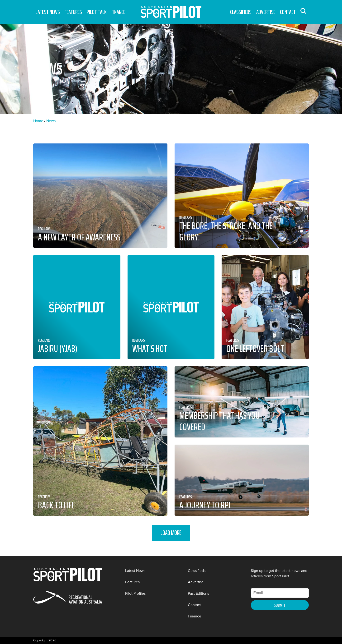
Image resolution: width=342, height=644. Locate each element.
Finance (118, 12)
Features (73, 12)
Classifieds (241, 12)
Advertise (266, 12)
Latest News (48, 12)
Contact (288, 12)
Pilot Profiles (135, 593)
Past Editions (198, 593)
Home (38, 121)
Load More (171, 533)
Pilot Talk (97, 12)
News (51, 121)
